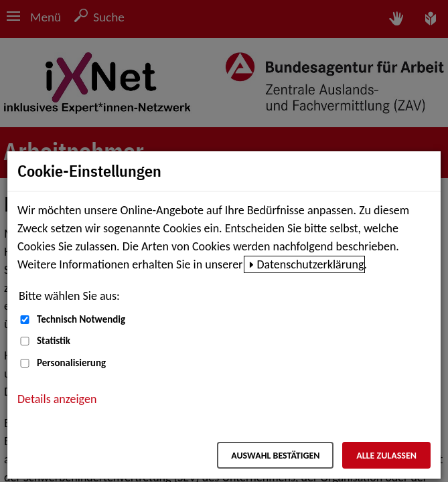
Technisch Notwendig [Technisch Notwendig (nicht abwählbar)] (81, 319)
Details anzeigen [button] (57, 399)
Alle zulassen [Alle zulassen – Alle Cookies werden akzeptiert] (386, 456)
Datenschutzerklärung (310, 264)
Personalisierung (71, 363)
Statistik (54, 341)
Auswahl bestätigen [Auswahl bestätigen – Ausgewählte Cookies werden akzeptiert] (275, 456)
